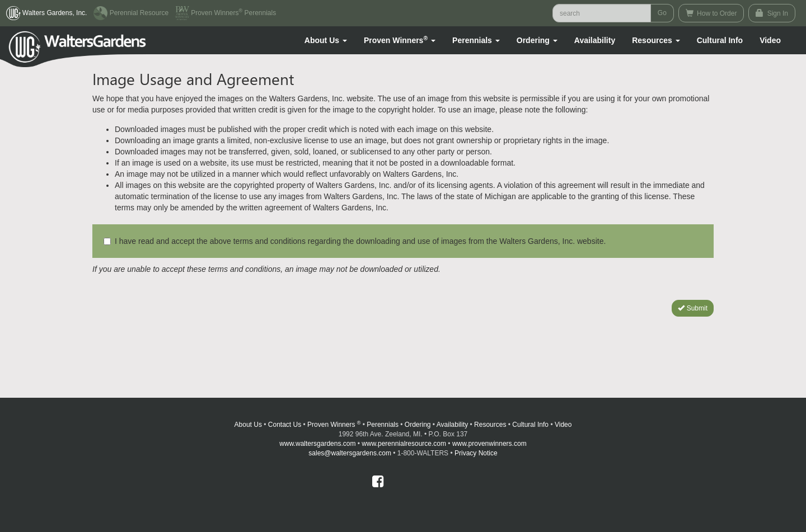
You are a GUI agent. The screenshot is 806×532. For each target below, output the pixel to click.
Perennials (383, 425)
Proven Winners (334, 425)
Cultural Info (720, 40)
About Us (248, 425)
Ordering (418, 425)
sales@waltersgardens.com (350, 453)
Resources (490, 425)
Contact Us (285, 425)
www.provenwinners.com (489, 444)
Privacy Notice (476, 453)
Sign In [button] (772, 13)
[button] (326, 40)
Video (563, 425)
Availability (595, 40)
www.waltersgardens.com (317, 444)
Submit (693, 308)
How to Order (711, 13)
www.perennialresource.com (404, 444)
